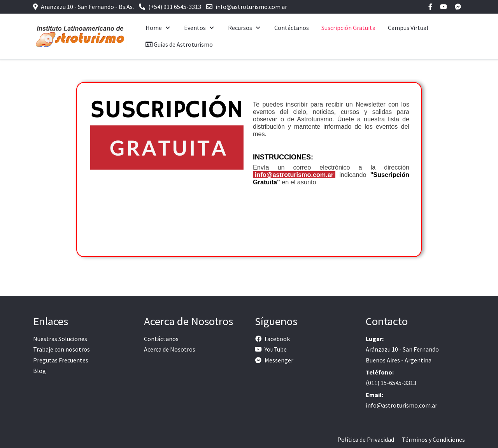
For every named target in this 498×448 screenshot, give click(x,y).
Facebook (277, 339)
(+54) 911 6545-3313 (175, 7)
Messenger (279, 360)
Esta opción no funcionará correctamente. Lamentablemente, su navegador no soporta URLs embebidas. (249, 176)
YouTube (276, 349)
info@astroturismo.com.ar (251, 7)
